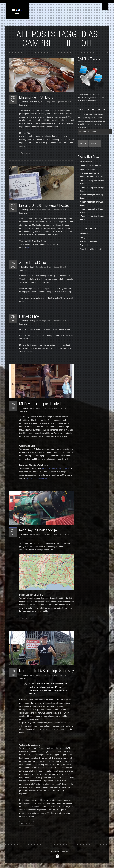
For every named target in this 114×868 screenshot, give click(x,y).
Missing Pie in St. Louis (36, 97)
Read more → (26, 153)
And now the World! (87, 170)
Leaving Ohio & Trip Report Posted (44, 205)
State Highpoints (27, 102)
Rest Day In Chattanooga (38, 530)
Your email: (82, 127)
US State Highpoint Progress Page (41, 478)
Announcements (86, 234)
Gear (82, 237)
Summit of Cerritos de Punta (91, 166)
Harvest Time (29, 316)
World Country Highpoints (90, 249)
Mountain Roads (86, 162)
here (28, 248)
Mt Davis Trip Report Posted (40, 404)
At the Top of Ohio (33, 263)
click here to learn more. (87, 101)
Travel (36, 102)
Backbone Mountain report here (55, 468)
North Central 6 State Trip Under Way (47, 671)
